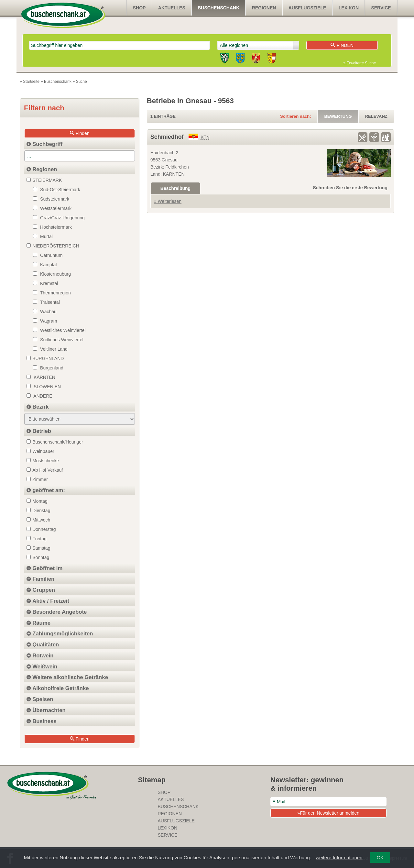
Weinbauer (40, 451)
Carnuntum (48, 255)
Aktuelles (172, 8)
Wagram (45, 321)
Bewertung (338, 116)
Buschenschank (218, 8)
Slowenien (44, 387)
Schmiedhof (167, 137)
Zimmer (37, 479)
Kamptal (45, 265)
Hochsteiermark (52, 227)
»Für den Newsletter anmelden (328, 813)
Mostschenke (43, 461)
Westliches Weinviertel (59, 330)
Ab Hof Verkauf (45, 470)
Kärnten (41, 377)
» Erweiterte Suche (360, 63)
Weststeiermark (52, 208)
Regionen (264, 8)
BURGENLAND (45, 358)
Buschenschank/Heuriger (55, 442)
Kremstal (45, 283)
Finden (342, 45)
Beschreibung (175, 188)
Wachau (45, 312)
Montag (37, 501)
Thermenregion (52, 293)
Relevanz (376, 116)
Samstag (38, 548)
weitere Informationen (339, 857)
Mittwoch (38, 520)
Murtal (43, 236)
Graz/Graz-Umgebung (59, 218)
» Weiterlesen (168, 201)
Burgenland (48, 368)
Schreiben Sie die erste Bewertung (350, 188)
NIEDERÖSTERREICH (53, 246)
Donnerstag (41, 529)
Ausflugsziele (307, 8)
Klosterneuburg (52, 274)
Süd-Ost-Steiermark (57, 190)
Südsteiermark (51, 199)
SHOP (139, 8)
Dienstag (38, 511)
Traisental (46, 302)
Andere (39, 396)
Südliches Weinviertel (58, 340)
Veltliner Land (50, 349)
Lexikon (349, 8)
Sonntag (38, 557)
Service (381, 8)
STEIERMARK (44, 180)
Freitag (37, 539)
